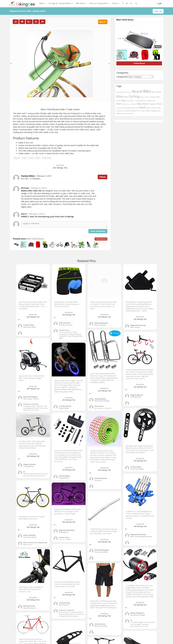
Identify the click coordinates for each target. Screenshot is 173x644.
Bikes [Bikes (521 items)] (154, 92)
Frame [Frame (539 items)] (157, 97)
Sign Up (158, 11)
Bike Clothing (100, 325)
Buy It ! (103, 22)
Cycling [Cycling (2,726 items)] (134, 96)
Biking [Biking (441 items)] (159, 92)
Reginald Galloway (138, 325)
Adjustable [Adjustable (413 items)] (120, 92)
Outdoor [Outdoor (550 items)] (153, 104)
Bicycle (17, 158)
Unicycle (98, 480)
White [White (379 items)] (124, 114)
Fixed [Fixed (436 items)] (146, 97)
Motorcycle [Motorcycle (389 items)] (127, 104)
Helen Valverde (101, 478)
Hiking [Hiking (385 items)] (137, 101)
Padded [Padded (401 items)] (119, 108)
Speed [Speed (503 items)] (128, 111)
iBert (38, 158)
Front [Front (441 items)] (118, 101)
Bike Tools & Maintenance (141, 536)
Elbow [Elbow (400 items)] (142, 97)
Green (31, 158)
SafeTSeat (47, 158)
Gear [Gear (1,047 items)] (124, 100)
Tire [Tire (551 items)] (139, 111)
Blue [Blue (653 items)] (126, 97)
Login (159, 3)
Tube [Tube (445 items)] (143, 111)
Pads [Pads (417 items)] (124, 108)
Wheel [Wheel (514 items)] (119, 113)
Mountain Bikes (30, 327)
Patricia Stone (65, 323)
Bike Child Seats (35, 239)
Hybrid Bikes (64, 408)
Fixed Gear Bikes (137, 469)
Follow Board (101, 239)
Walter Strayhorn (137, 613)
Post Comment (98, 231)
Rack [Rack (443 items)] (137, 108)
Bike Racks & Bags (102, 401)
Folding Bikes (136, 397)
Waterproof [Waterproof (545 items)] (156, 111)
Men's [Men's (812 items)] (119, 104)
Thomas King (64, 603)
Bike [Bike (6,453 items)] (147, 91)
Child (24, 158)
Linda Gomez (100, 624)
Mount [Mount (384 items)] (134, 104)
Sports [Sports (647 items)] (134, 111)
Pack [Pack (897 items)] (159, 104)
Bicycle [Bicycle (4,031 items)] (137, 91)
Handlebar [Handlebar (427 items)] (130, 101)
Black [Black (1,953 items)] (120, 96)
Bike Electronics (30, 608)
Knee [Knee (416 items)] (154, 101)
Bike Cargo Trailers (31, 399)
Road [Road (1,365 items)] (142, 107)
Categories (122, 77)
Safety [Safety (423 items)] (154, 108)
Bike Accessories (66, 325)
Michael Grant (29, 606)
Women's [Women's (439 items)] (130, 113)
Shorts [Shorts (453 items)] (119, 111)
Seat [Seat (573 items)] (159, 108)
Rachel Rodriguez (30, 397)
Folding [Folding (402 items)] (152, 97)
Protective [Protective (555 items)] (130, 108)
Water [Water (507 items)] (148, 111)
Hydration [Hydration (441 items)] (144, 101)
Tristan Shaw (29, 325)
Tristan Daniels (65, 406)
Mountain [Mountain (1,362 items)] (143, 104)
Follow (103, 177)
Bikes (43, 3)
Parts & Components (99, 3)
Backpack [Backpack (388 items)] (128, 92)
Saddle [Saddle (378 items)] (149, 108)
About (116, 3)
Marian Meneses (101, 323)
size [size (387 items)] (123, 111)
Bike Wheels (64, 532)
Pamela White (100, 399)
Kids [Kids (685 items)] (150, 100)
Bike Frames (135, 327)
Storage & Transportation (61, 3)
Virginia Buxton (137, 395)
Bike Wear (81, 3)
